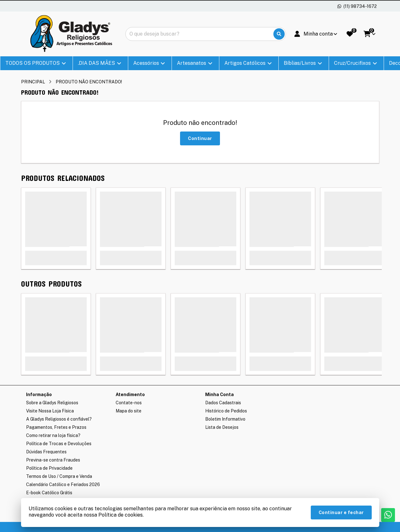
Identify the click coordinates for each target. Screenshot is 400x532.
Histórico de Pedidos (226, 411)
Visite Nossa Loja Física (50, 411)
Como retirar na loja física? (53, 435)
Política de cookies (121, 515)
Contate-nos (129, 403)
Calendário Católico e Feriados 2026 (63, 484)
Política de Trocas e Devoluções (59, 444)
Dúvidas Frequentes (46, 452)
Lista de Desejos (222, 427)
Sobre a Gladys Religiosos (52, 403)
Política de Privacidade (49, 468)
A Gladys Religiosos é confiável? (59, 419)
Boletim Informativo (225, 419)
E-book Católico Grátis (49, 493)
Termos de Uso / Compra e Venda (59, 476)
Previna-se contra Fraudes (53, 460)
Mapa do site (129, 411)
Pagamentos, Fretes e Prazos (56, 427)
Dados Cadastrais (223, 403)
